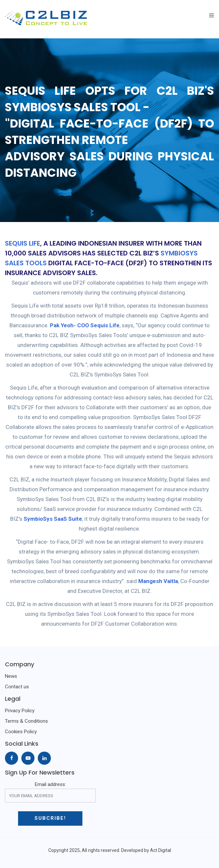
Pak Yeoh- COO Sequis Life (85, 325)
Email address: (50, 792)
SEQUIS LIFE (22, 243)
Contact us (17, 687)
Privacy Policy (20, 711)
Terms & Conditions (26, 721)
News (11, 676)
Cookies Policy (21, 732)
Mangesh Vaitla (158, 581)
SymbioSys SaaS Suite (53, 519)
